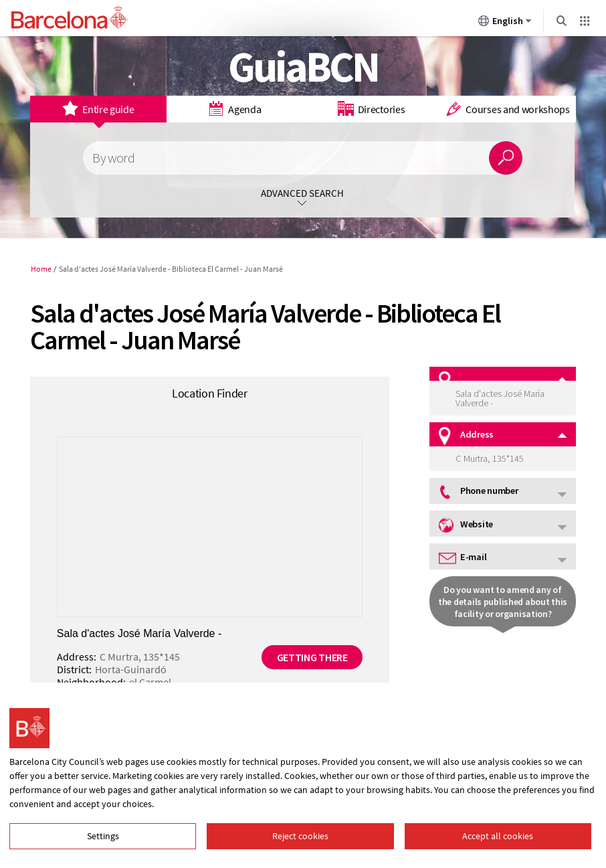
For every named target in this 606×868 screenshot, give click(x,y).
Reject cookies (300, 836)
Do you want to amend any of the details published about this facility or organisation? (503, 602)
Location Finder (210, 393)
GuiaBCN (303, 66)
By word (113, 158)
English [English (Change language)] (505, 23)
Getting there (312, 657)
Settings (103, 836)
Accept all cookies (498, 836)
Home (41, 269)
